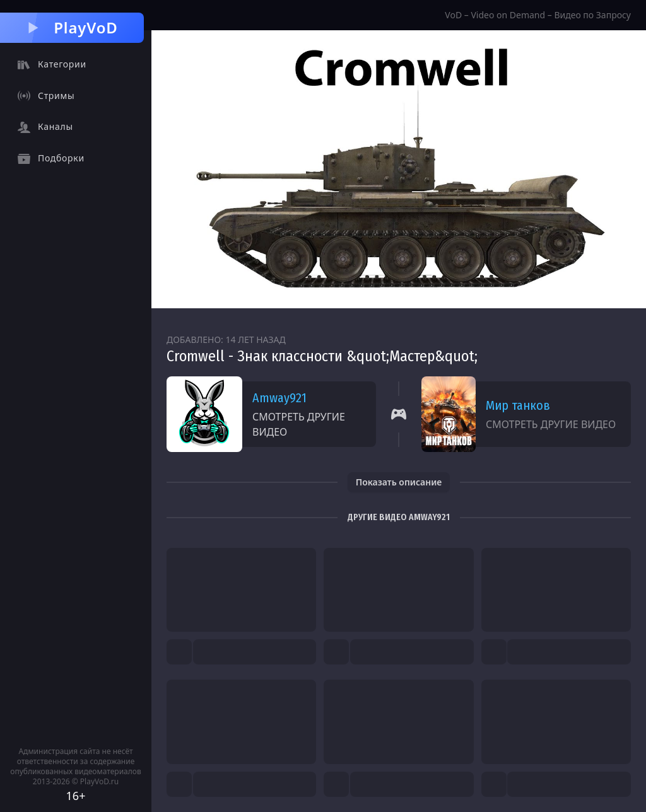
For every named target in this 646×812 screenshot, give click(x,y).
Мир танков (518, 405)
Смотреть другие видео (299, 424)
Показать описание (399, 482)
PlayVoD (72, 27)
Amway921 (279, 398)
